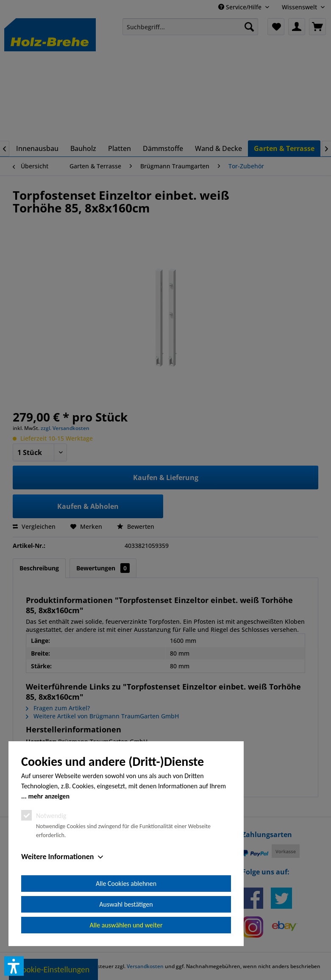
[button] (14, 966)
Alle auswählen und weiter (126, 925)
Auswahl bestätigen (126, 904)
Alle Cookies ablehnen (126, 884)
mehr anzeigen (49, 796)
